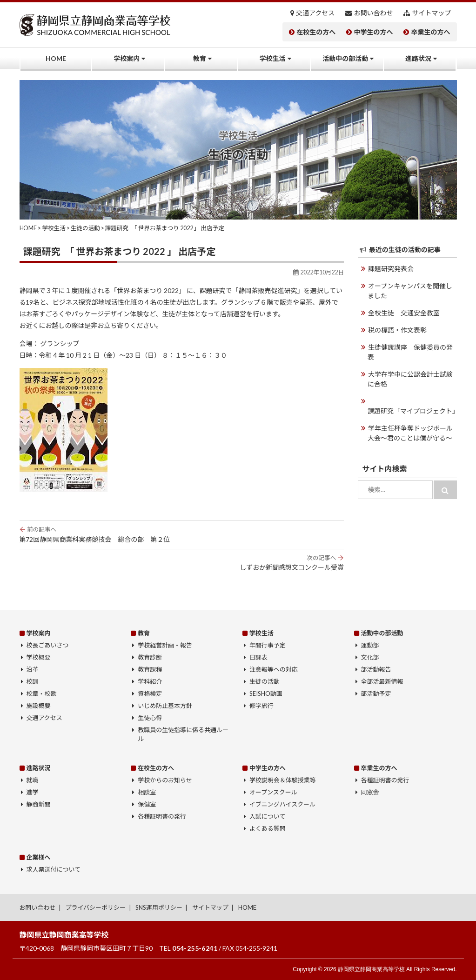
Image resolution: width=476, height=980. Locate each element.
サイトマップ (432, 13)
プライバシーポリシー (95, 907)
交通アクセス (315, 13)
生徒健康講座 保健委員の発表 (410, 352)
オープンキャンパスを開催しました (410, 291)
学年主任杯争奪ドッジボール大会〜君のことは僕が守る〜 (410, 433)
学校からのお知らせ (165, 780)
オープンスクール (273, 792)
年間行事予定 (268, 645)
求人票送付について (54, 869)
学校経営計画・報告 (165, 645)
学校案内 (127, 58)
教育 (200, 58)
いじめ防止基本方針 (165, 706)
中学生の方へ (373, 32)
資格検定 (150, 693)
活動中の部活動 (345, 58)
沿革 (33, 669)
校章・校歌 (42, 693)
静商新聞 (39, 804)
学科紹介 (150, 681)
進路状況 (418, 58)
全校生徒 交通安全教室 (404, 313)
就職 (33, 780)
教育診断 (150, 657)
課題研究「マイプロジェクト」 (412, 411)
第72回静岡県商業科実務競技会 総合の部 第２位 (182, 534)
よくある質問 (268, 828)
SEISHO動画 (266, 693)
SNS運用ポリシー (159, 907)
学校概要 (39, 657)
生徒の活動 (265, 681)
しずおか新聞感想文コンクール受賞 (182, 563)
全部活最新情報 (382, 681)
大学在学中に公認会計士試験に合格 (410, 379)
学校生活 (273, 58)
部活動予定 (376, 693)
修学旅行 (261, 706)
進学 (33, 792)
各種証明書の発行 (162, 816)
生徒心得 (150, 718)
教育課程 (150, 669)
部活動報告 (376, 669)
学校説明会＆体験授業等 (283, 780)
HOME (56, 58)
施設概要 (39, 706)
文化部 (370, 657)
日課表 (258, 657)
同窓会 (370, 792)
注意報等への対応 (274, 669)
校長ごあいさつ (48, 645)
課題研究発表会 (391, 269)
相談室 (147, 792)
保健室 (147, 804)
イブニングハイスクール (282, 804)
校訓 (33, 681)
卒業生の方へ (431, 32)
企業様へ (38, 857)
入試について (268, 816)
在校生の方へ (316, 32)
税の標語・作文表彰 (397, 330)
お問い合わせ (373, 13)
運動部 (370, 645)
